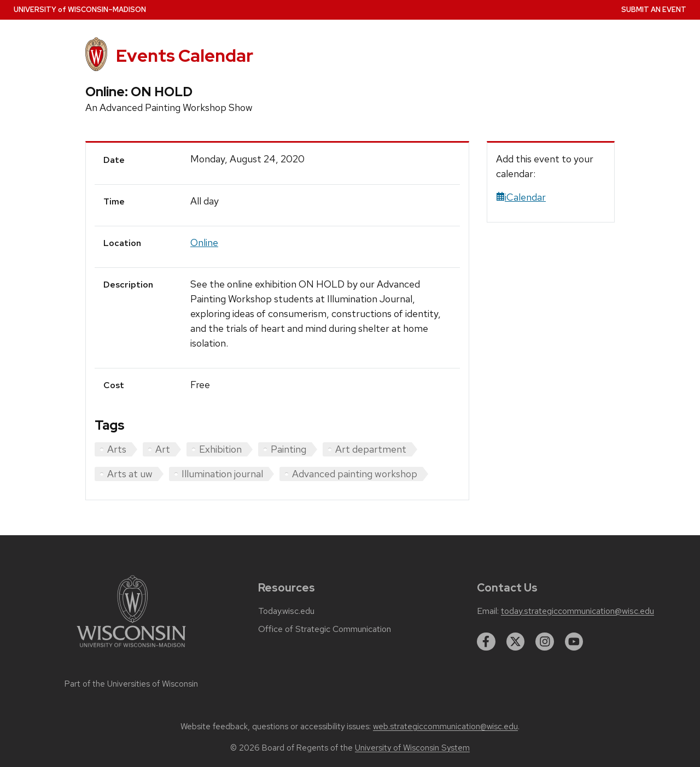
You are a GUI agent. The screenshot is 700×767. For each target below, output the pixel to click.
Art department (371, 449)
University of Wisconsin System (412, 748)
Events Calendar (185, 55)
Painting (288, 449)
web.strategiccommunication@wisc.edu (445, 727)
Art (163, 449)
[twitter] (516, 642)
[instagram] (545, 642)
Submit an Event (654, 10)
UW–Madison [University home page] (80, 10)
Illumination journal (222, 474)
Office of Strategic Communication (325, 629)
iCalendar (521, 197)
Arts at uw (130, 474)
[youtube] (574, 642)
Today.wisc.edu (286, 611)
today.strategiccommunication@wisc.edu (577, 611)
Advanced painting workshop (355, 474)
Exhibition (220, 449)
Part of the (131, 684)
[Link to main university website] (131, 649)
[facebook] (486, 642)
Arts (117, 449)
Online (204, 242)
